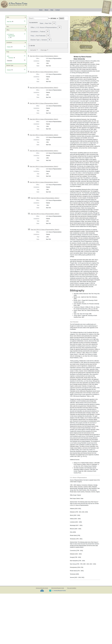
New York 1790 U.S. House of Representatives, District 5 (45, 214)
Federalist (10, 61)
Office (8, 30)
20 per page (44, 50)
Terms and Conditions (72, 588)
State (8, 17)
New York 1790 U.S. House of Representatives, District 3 (44, 182)
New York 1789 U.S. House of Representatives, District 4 (44, 103)
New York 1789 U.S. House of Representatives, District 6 (44, 135)
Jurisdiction (9, 42)
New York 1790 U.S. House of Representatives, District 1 (44, 151)
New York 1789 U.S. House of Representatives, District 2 (44, 72)
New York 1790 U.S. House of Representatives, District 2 (44, 166)
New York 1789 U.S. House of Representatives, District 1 (44, 56)
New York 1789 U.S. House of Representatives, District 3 (44, 88)
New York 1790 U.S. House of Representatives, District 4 (45, 198)
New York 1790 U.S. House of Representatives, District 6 (45, 230)
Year (8, 27)
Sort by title (33, 50)
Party (8, 52)
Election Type (10, 66)
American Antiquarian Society (42, 588)
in (49, 18)
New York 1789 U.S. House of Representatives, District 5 (44, 119)
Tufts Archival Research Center (58, 588)
